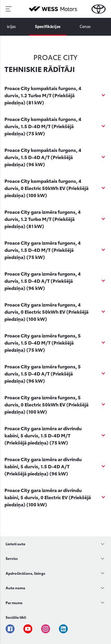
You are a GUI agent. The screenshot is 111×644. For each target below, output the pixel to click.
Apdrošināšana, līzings (25, 573)
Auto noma (15, 588)
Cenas (85, 26)
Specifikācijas (48, 26)
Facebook (10, 629)
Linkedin (63, 629)
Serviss (12, 558)
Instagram (46, 629)
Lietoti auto (16, 544)
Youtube (28, 629)
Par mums (14, 603)
